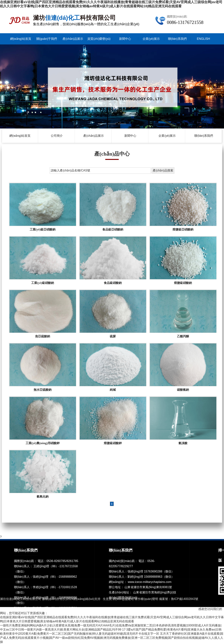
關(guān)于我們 (47, 39)
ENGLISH (203, 39)
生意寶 (107, 599)
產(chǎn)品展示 (73, 39)
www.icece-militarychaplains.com (150, 582)
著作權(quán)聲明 (146, 599)
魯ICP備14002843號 (185, 599)
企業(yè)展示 (151, 39)
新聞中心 (125, 39)
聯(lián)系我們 (177, 39)
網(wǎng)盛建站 (123, 599)
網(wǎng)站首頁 (21, 39)
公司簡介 (57, 136)
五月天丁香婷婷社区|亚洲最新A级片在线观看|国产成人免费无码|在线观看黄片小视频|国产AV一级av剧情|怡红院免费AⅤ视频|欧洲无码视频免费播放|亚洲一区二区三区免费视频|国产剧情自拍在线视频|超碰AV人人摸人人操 (112, 638)
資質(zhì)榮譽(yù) (99, 39)
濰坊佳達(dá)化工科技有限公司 (21, 599)
